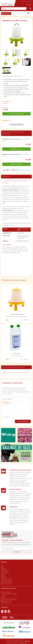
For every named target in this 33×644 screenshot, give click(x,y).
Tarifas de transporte (16, 125)
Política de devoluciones (7, 582)
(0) (29, 13)
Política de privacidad (6, 580)
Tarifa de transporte (6, 584)
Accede (3, 576)
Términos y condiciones (7, 579)
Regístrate (3, 577)
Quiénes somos (5, 571)
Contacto (3, 574)
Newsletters (4, 569)
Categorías (6, 14)
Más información (23, 643)
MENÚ (29, 5)
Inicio (2, 566)
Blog (2, 567)
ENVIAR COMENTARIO (23, 421)
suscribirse (16, 552)
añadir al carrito (16, 149)
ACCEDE (23, 2)
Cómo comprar (5, 572)
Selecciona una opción (16, 114)
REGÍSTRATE (29, 2)
